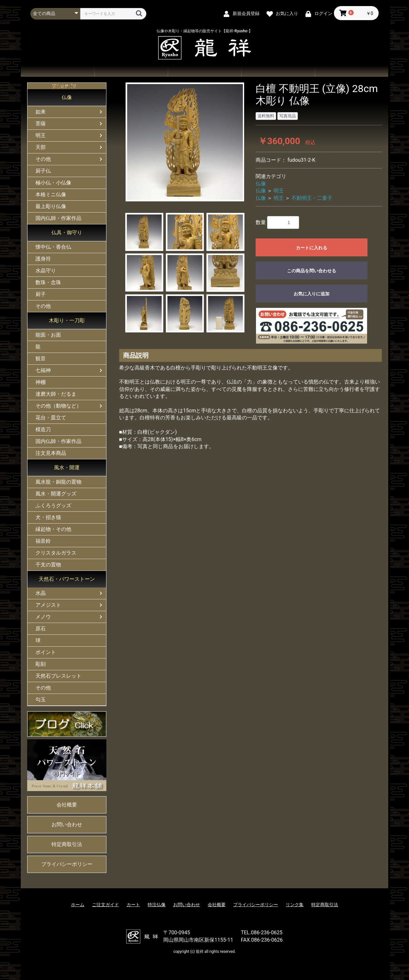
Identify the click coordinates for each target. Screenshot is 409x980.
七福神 (43, 370)
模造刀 (43, 429)
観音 (41, 358)
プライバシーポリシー (67, 864)
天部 (41, 147)
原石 (41, 629)
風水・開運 (67, 467)
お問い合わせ (278, 71)
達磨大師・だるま (56, 394)
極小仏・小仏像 (53, 183)
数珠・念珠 (48, 282)
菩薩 (41, 124)
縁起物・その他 (53, 529)
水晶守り (46, 271)
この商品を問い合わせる (312, 271)
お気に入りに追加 (312, 294)
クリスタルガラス (56, 553)
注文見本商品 (51, 453)
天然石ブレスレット (58, 676)
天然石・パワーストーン (67, 579)
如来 (41, 112)
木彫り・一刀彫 (67, 320)
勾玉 (41, 700)
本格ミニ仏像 (51, 194)
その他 (43, 159)
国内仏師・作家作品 (58, 218)
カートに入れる (312, 248)
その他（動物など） (58, 406)
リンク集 (295, 905)
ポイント (46, 652)
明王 (41, 135)
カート (133, 905)
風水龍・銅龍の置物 (58, 482)
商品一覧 (131, 71)
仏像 (67, 97)
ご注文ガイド (204, 71)
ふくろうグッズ (53, 506)
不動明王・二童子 (312, 198)
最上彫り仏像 (51, 206)
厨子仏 (43, 171)
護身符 (43, 259)
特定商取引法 (67, 844)
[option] (185, 142)
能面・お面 (48, 335)
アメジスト (48, 605)
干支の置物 (48, 565)
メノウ (43, 617)
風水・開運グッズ (56, 494)
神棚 (41, 382)
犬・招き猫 (48, 517)
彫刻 (41, 664)
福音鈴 (43, 541)
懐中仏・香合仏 (53, 247)
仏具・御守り (67, 233)
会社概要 (351, 71)
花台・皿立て (51, 418)
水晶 (41, 593)
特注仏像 (157, 905)
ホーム (58, 71)
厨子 (41, 294)
